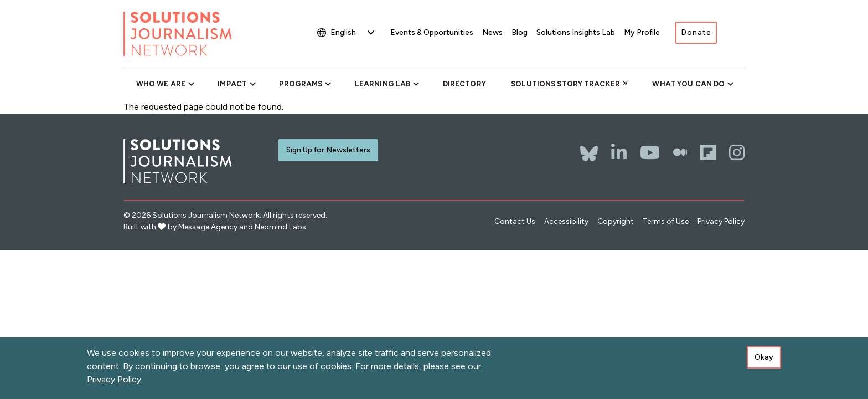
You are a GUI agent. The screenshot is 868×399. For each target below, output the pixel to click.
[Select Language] (352, 32)
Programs (301, 84)
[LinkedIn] (619, 152)
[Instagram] (737, 152)
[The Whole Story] (680, 152)
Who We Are (161, 84)
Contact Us (515, 221)
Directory (464, 84)
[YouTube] (650, 152)
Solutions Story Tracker (565, 84)
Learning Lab (383, 84)
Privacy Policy (721, 221)
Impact (232, 84)
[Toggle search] (736, 34)
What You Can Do (688, 84)
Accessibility (566, 221)
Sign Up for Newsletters (328, 150)
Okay (764, 359)
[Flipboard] (708, 152)
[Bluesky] (589, 148)
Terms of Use (666, 221)
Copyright (616, 221)
